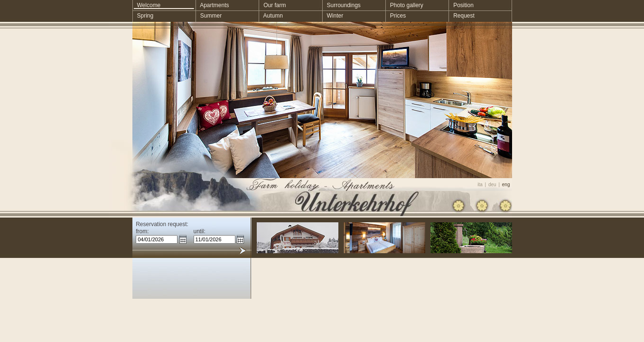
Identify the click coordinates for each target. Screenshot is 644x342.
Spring (143, 16)
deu (492, 185)
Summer (209, 16)
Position (461, 5)
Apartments (212, 5)
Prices (396, 16)
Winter (332, 16)
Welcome (147, 5)
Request (462, 16)
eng (506, 185)
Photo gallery (404, 5)
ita (480, 185)
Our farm (272, 5)
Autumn (271, 16)
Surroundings (341, 5)
